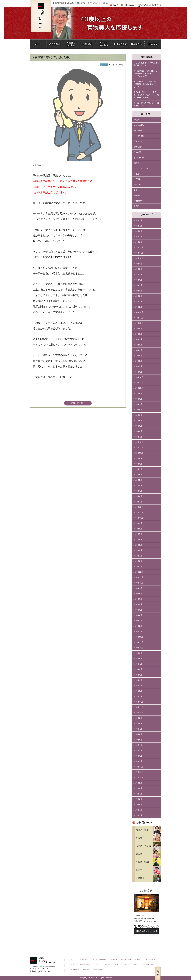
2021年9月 (138, 523)
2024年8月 (138, 334)
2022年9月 (138, 458)
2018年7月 (138, 729)
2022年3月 (138, 491)
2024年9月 (138, 329)
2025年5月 (138, 285)
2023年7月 (138, 404)
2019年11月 (138, 642)
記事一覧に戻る (78, 403)
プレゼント (138, 141)
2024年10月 (138, 323)
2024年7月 (138, 339)
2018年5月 (138, 740)
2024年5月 (138, 350)
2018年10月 (138, 713)
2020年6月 (138, 604)
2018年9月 (138, 718)
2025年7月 (138, 274)
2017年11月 (138, 772)
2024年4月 (138, 356)
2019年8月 (138, 659)
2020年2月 (138, 626)
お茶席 (137, 959)
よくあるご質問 (148, 964)
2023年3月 (138, 426)
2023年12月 (138, 377)
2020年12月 (138, 572)
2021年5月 (138, 545)
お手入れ (137, 185)
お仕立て (137, 174)
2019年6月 (138, 669)
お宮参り (108, 964)
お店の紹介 (84, 959)
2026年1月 (138, 242)
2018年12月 (138, 702)
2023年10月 (138, 388)
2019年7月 (138, 664)
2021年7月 (138, 534)
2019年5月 (138, 675)
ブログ (136, 190)
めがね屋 (137, 152)
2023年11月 (138, 383)
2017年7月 (138, 794)
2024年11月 (138, 318)
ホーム (73, 959)
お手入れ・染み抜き (122, 964)
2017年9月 (138, 783)
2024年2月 (138, 366)
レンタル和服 (139, 136)
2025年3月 (138, 296)
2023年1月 (138, 437)
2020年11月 (138, 577)
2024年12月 (138, 312)
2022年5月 (138, 480)
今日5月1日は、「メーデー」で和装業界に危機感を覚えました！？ (146, 84)
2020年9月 (138, 588)
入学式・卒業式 (150, 959)
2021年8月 (138, 529)
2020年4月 (138, 615)
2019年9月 (138, 653)
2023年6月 (138, 410)
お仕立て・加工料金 (99, 959)
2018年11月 (138, 707)
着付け (136, 120)
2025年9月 (138, 264)
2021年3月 (138, 556)
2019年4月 (138, 680)
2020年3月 (138, 621)
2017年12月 (138, 767)
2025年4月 (138, 291)
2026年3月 (138, 231)
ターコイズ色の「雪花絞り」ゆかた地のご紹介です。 (146, 104)
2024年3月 (138, 361)
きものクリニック (141, 168)
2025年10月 (138, 258)
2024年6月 (138, 345)
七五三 (98, 964)
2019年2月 (138, 691)
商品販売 (86, 969)
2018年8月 (138, 723)
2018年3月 (138, 750)
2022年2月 (138, 496)
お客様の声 (138, 201)
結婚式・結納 (126, 959)
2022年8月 (138, 464)
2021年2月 (138, 561)
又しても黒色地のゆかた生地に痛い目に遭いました (146, 64)
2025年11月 (138, 253)
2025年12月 (138, 247)
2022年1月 (138, 502)
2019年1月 (138, 696)
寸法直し (137, 179)
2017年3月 (138, 815)
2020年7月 (138, 599)
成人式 (73, 964)
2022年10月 (138, 453)
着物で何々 (138, 147)
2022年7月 (138, 469)
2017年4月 (138, 810)
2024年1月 (138, 372)
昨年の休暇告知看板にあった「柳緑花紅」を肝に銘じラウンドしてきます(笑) (146, 74)
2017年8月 (138, 788)
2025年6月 (138, 280)
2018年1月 (138, 761)
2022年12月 (138, 442)
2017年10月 (138, 777)
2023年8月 (138, 399)
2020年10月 (138, 583)
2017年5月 (138, 805)
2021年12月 (138, 507)
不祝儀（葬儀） (86, 964)
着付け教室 (138, 131)
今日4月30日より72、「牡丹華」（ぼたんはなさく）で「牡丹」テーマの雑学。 (146, 95)
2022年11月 (138, 448)
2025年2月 (138, 301)
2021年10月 (138, 518)
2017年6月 (138, 799)
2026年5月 (138, 220)
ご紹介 (136, 163)
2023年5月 (138, 415)
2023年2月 (138, 431)
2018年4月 (138, 745)
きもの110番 (139, 158)
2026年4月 (138, 226)
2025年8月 (138, 269)
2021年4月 (138, 550)
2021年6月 (138, 539)
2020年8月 (138, 594)
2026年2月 (138, 237)
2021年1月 (138, 567)
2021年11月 (138, 512)
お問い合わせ (99, 969)
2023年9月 (138, 393)
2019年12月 (138, 637)
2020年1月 (138, 631)
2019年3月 (138, 686)
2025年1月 (138, 307)
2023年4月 (138, 420)
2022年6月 (138, 475)
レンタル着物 (139, 125)
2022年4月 (138, 485)
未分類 (136, 206)
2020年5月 (138, 610)
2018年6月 (138, 734)
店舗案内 (114, 959)
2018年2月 (138, 756)
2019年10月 (138, 648)
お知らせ (137, 195)
